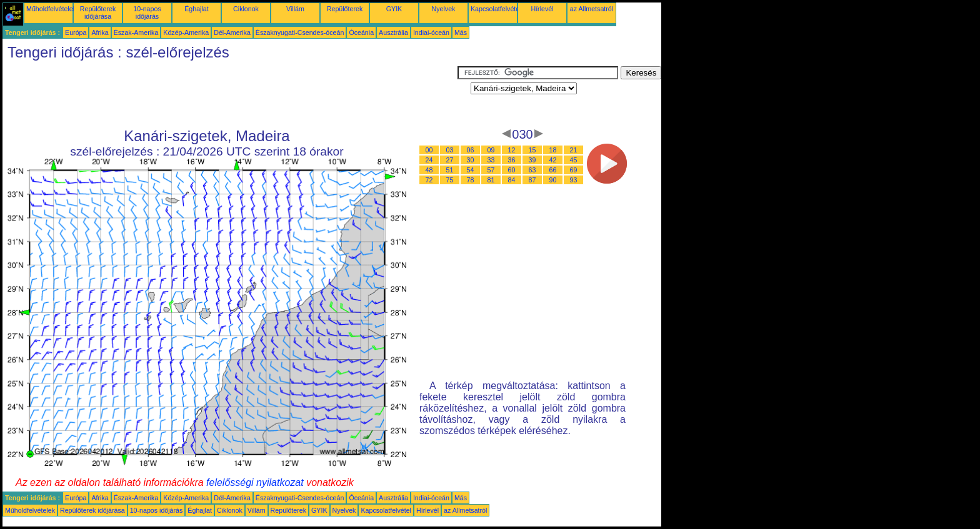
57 (491, 170)
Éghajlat (197, 9)
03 (450, 150)
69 (574, 170)
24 (429, 160)
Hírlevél (542, 9)
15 (532, 150)
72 (429, 180)
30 (471, 160)
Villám (295, 9)
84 (512, 180)
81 (491, 180)
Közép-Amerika (186, 32)
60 (512, 170)
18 (553, 150)
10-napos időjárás (147, 12)
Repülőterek (345, 9)
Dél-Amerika (232, 32)
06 (471, 150)
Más (461, 32)
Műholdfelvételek (51, 9)
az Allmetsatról (592, 9)
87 (532, 180)
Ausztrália (393, 32)
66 (553, 170)
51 (450, 170)
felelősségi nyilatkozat (255, 482)
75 (450, 180)
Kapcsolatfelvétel (496, 9)
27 (450, 160)
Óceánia (361, 32)
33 (491, 160)
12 (512, 150)
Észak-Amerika (136, 32)
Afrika (100, 32)
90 (553, 180)
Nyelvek (444, 9)
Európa (76, 32)
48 (429, 170)
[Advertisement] (230, 94)
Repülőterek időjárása (98, 12)
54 (471, 170)
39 (532, 160)
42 (553, 160)
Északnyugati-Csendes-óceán (300, 32)
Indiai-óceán (431, 32)
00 (429, 150)
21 (574, 150)
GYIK (394, 9)
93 (574, 180)
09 (491, 150)
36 (512, 160)
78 (471, 180)
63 (532, 170)
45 (574, 160)
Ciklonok (246, 9)
